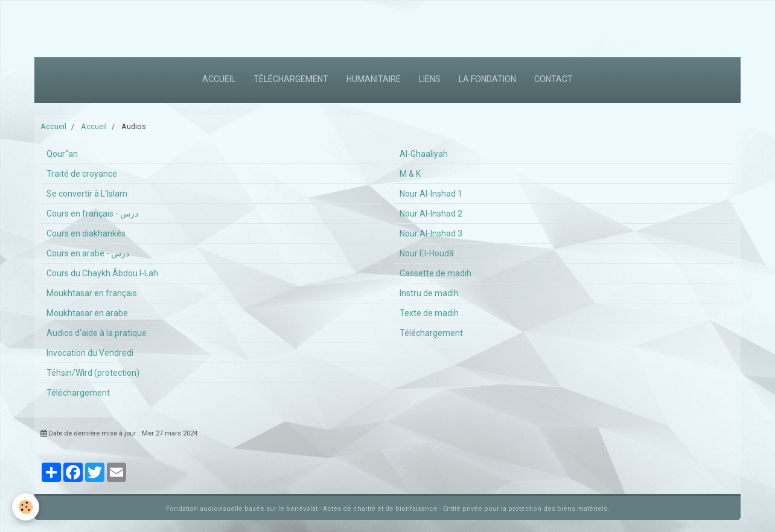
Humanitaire (374, 79)
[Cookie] (26, 507)
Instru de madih (429, 293)
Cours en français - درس (92, 214)
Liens (430, 79)
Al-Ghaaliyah (424, 154)
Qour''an (62, 154)
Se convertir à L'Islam (87, 194)
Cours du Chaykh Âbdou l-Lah (102, 273)
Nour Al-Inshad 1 (431, 194)
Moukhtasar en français (92, 293)
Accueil (219, 79)
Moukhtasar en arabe (87, 313)
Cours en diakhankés (86, 233)
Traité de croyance (82, 174)
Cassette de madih (435, 273)
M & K (410, 174)
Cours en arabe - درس (88, 253)
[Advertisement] (220, 27)
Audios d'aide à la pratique (97, 333)
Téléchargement (291, 79)
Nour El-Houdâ (427, 253)
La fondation (487, 79)
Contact (553, 79)
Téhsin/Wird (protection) (93, 373)
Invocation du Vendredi (90, 353)
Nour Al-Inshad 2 (431, 214)
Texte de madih (429, 313)
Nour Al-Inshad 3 (431, 233)
